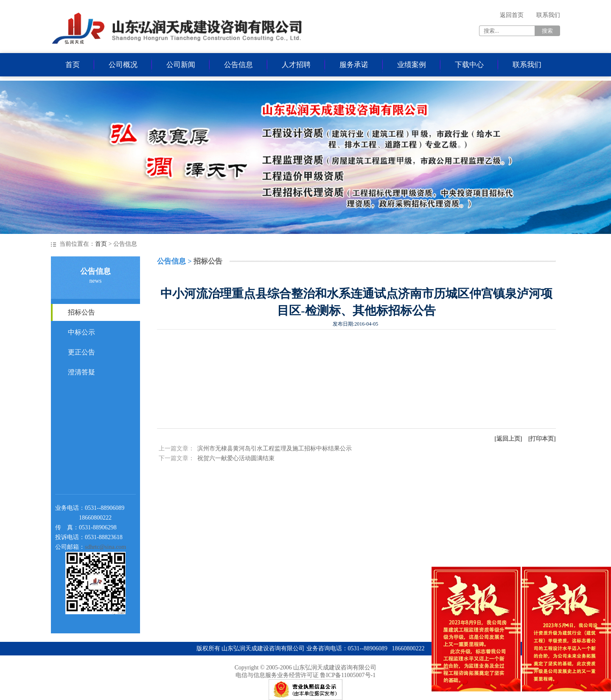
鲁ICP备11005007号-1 (348, 675)
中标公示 (81, 332)
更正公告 (81, 352)
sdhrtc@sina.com (105, 547)
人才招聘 (296, 65)
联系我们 (548, 15)
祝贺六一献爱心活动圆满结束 (236, 458)
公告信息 (238, 65)
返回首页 (512, 15)
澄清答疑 (81, 372)
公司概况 (123, 65)
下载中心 (469, 65)
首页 (73, 65)
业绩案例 (412, 65)
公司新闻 (181, 65)
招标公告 (81, 312)
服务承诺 (354, 65)
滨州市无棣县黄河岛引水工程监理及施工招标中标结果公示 (275, 448)
